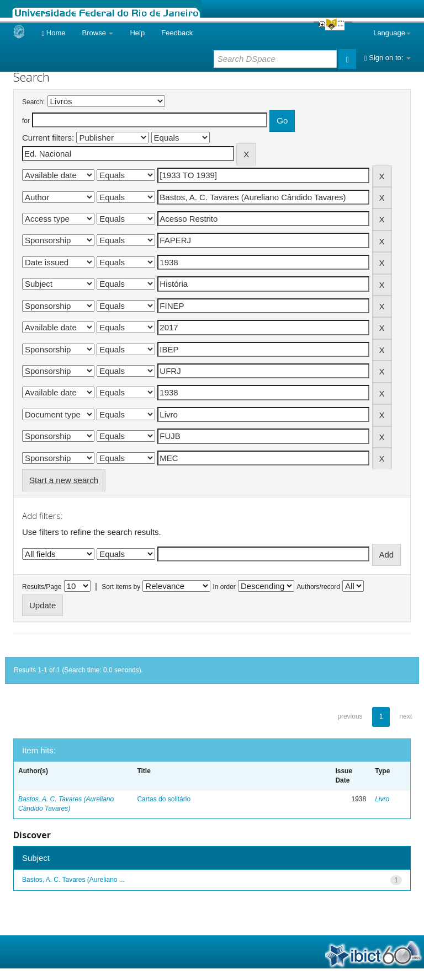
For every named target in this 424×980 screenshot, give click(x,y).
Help (137, 33)
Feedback (177, 33)
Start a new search (64, 480)
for (26, 121)
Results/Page (42, 587)
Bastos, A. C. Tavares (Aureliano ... (73, 880)
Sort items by (121, 587)
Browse (98, 33)
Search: (33, 102)
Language (392, 33)
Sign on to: (388, 58)
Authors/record (318, 587)
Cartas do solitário (164, 799)
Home (53, 33)
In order (224, 587)
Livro (382, 799)
